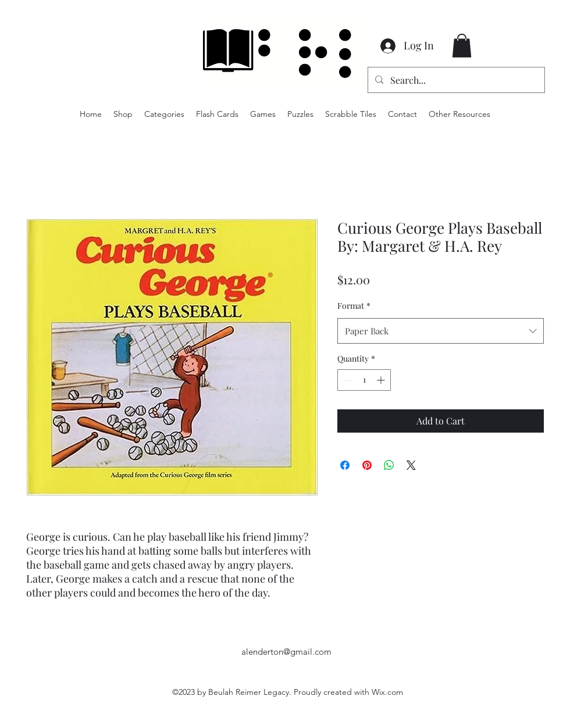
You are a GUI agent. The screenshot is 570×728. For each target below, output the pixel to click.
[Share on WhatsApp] (389, 465)
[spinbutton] (364, 380)
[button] (462, 46)
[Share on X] (411, 465)
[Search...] (455, 80)
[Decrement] (346, 380)
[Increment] (382, 380)
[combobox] (441, 331)
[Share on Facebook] (345, 465)
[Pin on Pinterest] (367, 465)
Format (354, 306)
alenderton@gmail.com (286, 652)
